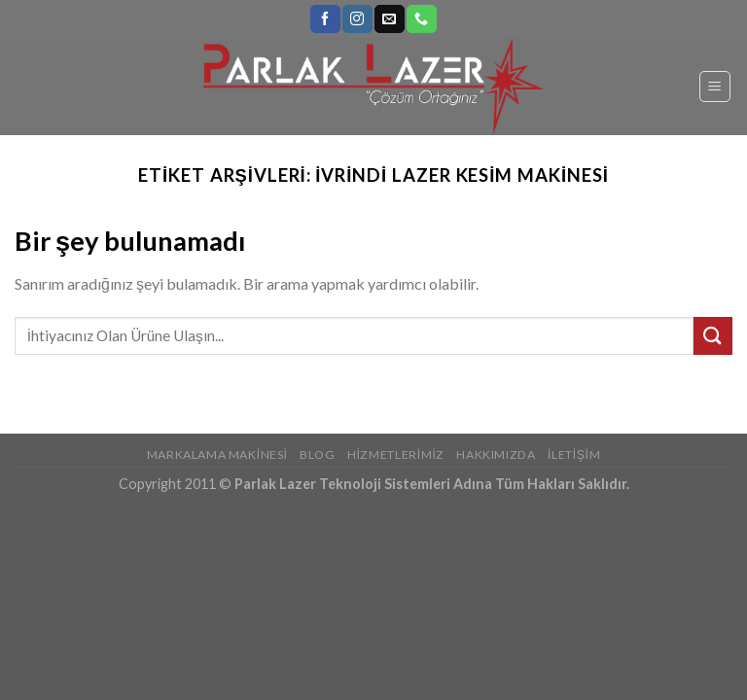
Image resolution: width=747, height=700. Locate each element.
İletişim (574, 455)
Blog (317, 455)
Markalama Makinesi (217, 455)
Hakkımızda (496, 455)
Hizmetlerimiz (396, 455)
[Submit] (713, 336)
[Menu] (715, 87)
